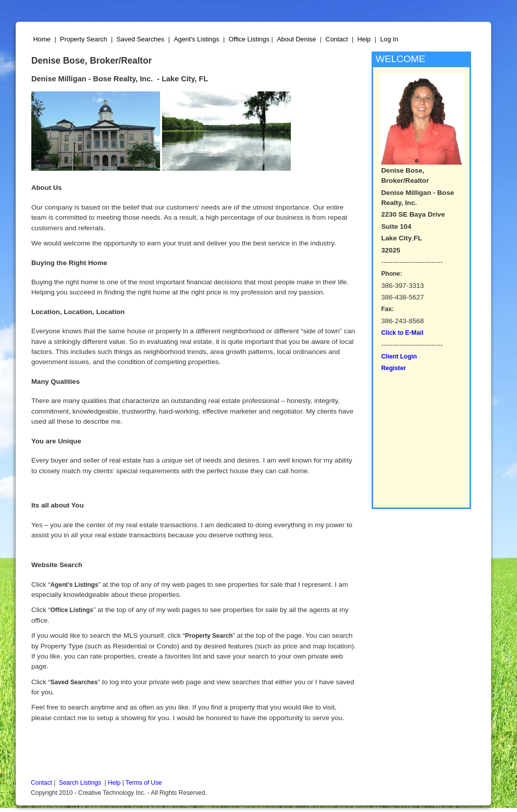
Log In (389, 39)
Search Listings (80, 783)
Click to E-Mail (402, 333)
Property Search (84, 39)
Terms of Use (144, 783)
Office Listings (249, 39)
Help (364, 39)
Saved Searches (141, 39)
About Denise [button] (296, 39)
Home (42, 39)
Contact (337, 39)
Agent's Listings (196, 39)
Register (394, 368)
